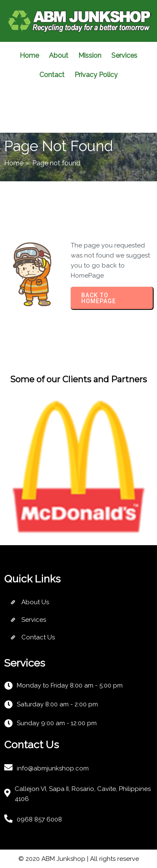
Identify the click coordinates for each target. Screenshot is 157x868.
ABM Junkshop (63, 859)
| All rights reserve (112, 859)
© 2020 (30, 859)
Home (14, 163)
